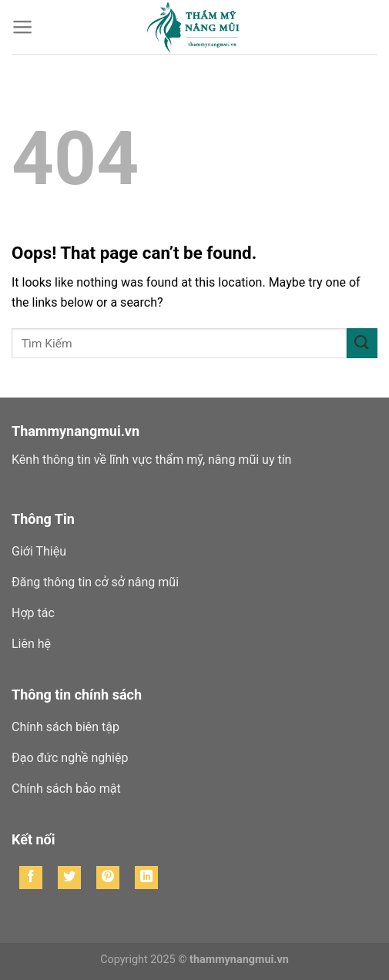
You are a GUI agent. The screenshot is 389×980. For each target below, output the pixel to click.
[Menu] (23, 27)
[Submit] (362, 343)
